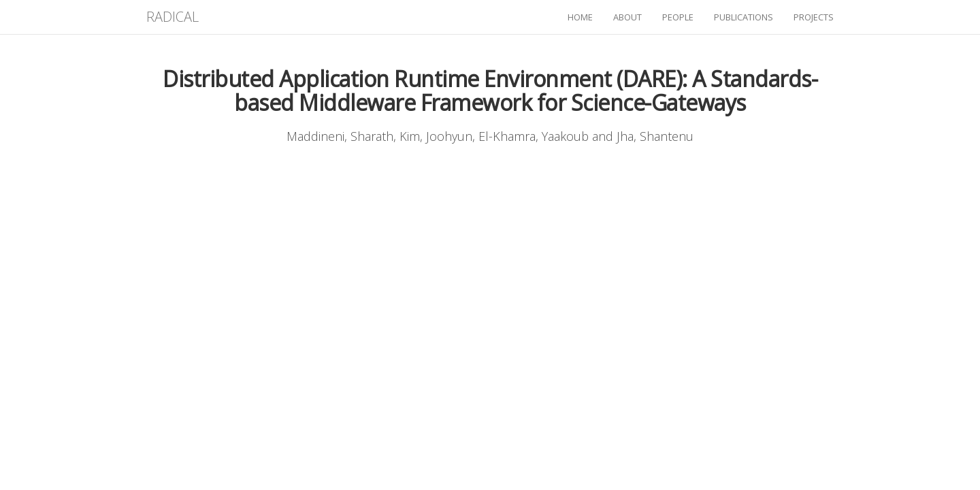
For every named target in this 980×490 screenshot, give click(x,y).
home (580, 17)
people (678, 17)
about (627, 17)
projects (814, 17)
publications (744, 17)
